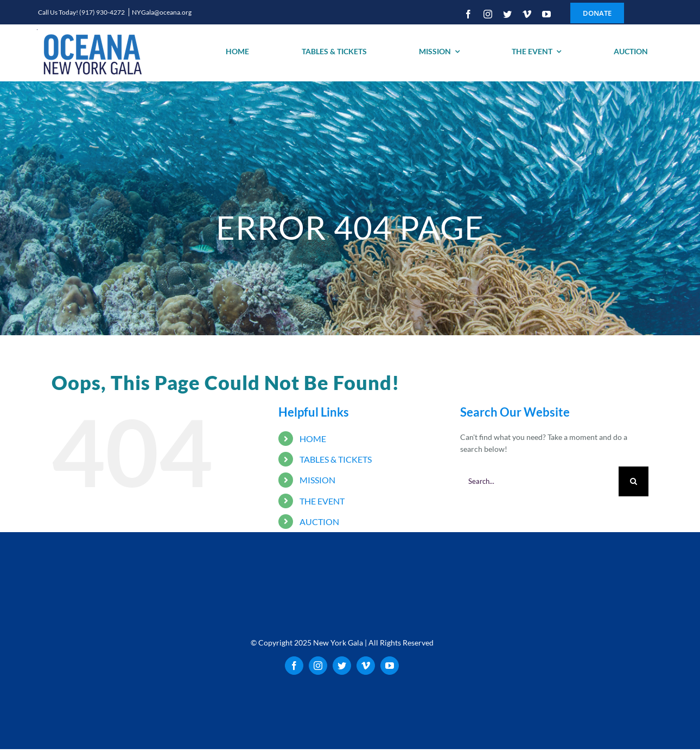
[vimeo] (527, 14)
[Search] (634, 481)
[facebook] (468, 14)
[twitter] (507, 14)
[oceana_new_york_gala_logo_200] (91, 53)
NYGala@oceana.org (162, 12)
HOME (313, 439)
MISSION (317, 480)
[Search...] (539, 481)
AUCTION (319, 522)
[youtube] (546, 14)
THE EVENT (322, 501)
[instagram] (488, 14)
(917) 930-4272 (103, 12)
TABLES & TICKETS (336, 459)
